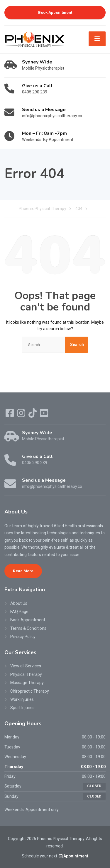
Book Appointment (55, 12)
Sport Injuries (22, 708)
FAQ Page (19, 612)
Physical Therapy (26, 674)
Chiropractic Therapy (30, 691)
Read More (23, 571)
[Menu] (97, 39)
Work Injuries (22, 699)
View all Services (26, 666)
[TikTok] (33, 415)
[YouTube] (44, 415)
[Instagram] (22, 415)
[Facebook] (10, 415)
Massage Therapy (27, 683)
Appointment (73, 856)
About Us (19, 603)
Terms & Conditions (28, 628)
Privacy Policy (23, 637)
